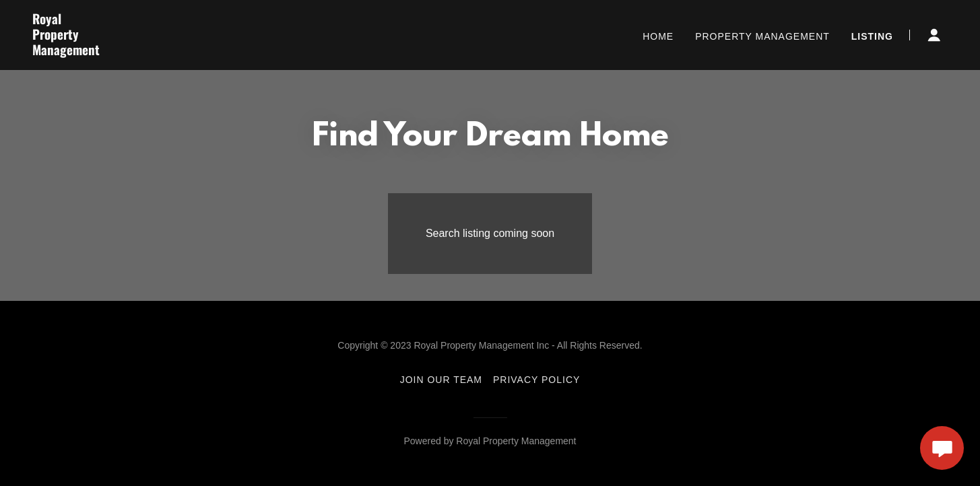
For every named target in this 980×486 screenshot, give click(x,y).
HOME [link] (658, 36)
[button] (934, 35)
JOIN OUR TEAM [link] (441, 380)
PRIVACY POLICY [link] (536, 380)
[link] (193, 51)
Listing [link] (872, 36)
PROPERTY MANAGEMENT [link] (762, 36)
